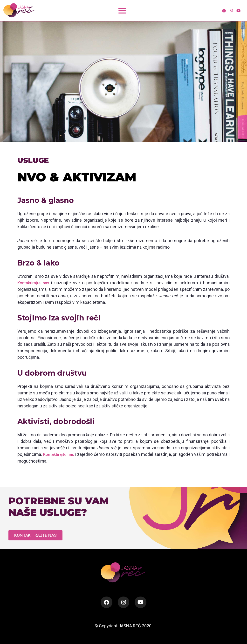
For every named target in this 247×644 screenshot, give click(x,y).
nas (47, 283)
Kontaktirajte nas (59, 454)
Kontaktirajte (30, 283)
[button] (122, 11)
